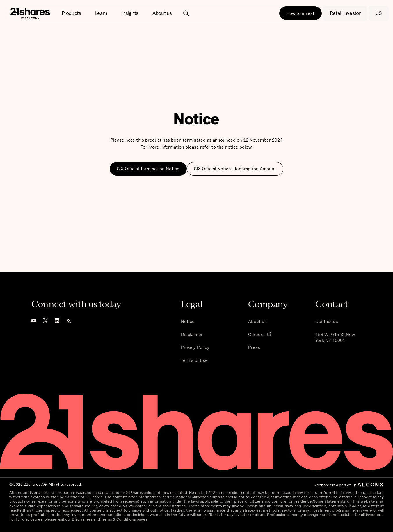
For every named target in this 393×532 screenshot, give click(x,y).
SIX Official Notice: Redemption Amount (235, 169)
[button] (71, 13)
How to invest (300, 13)
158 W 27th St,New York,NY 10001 (335, 337)
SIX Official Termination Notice (148, 169)
